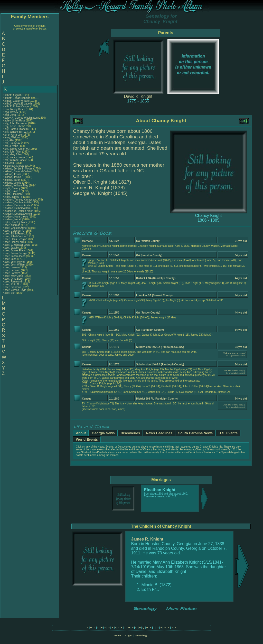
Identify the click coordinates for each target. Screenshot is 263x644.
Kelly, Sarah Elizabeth (15, 129)
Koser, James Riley (14, 250)
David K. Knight (138, 96)
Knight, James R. (13, 197)
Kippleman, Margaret (15, 166)
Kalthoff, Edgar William (16, 101)
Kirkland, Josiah (12, 174)
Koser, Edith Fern (13, 234)
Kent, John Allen (12, 152)
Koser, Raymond (13, 282)
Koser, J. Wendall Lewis (16, 245)
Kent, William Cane (14, 160)
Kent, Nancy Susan (14, 157)
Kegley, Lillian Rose (14, 121)
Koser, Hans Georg (14, 239)
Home (118, 636)
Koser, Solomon (12, 287)
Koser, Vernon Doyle (15, 290)
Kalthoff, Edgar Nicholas (17, 98)
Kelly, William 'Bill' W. (15, 132)
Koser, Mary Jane (13, 276)
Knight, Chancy (12, 188)
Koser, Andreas (12, 225)
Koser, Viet (9, 293)
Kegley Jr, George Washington (20, 118)
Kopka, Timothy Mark (15, 222)
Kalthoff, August (12, 95)
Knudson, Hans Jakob (15, 217)
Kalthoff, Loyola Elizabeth (17, 104)
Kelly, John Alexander (15, 123)
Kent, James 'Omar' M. (16, 149)
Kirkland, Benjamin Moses (18, 169)
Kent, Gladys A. (12, 143)
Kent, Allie (9, 140)
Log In (129, 636)
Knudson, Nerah (12, 219)
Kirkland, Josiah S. (13, 177)
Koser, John (10, 259)
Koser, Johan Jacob (14, 256)
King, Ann (9, 163)
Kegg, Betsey (11, 112)
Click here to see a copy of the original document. (234, 354)
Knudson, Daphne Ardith (17, 202)
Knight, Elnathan (13, 194)
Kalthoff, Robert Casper (16, 106)
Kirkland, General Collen (17, 171)
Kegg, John (10, 115)
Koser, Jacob (11, 248)
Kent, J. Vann (10, 146)
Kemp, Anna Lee (12, 135)
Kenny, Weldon (12, 138)
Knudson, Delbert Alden (16, 208)
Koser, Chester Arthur (15, 228)
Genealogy (142, 636)
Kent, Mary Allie (12, 154)
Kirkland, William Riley (16, 186)
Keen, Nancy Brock (14, 109)
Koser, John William (14, 265)
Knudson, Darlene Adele (17, 205)
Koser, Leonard (12, 270)
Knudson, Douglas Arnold (17, 214)
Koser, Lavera (11, 267)
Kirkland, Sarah (12, 180)
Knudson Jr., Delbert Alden (18, 211)
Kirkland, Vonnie (12, 183)
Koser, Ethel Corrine (14, 236)
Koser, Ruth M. (11, 284)
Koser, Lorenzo (12, 273)
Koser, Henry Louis (14, 242)
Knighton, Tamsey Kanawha (19, 200)
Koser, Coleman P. (13, 231)
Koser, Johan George (15, 253)
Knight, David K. (12, 191)
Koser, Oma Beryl (13, 279)
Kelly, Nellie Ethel (13, 126)
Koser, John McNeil (14, 262)
